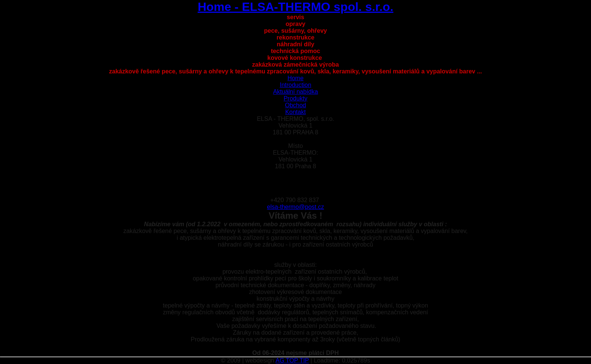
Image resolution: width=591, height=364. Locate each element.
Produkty (295, 98)
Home (296, 78)
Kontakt (295, 112)
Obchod (295, 105)
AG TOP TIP (292, 360)
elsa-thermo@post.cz (295, 207)
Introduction (295, 85)
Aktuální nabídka (295, 92)
